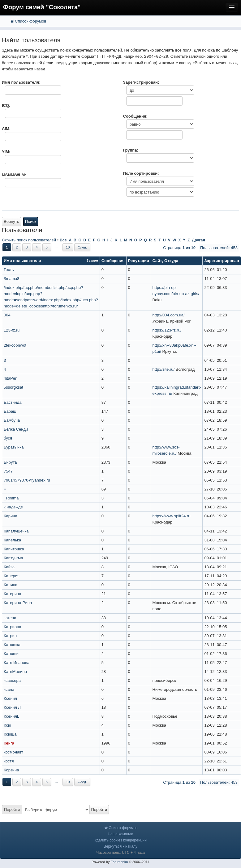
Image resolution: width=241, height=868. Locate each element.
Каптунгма (13, 558)
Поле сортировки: (141, 173)
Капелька (12, 540)
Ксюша (10, 734)
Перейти (12, 810)
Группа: (131, 150)
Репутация (139, 261)
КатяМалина (15, 672)
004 (7, 315)
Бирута (10, 462)
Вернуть (11, 221)
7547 (8, 471)
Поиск (31, 221)
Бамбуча (12, 420)
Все (63, 240)
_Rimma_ (12, 498)
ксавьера (12, 680)
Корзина (11, 770)
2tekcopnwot (15, 345)
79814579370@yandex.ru (27, 480)
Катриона (13, 627)
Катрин (10, 636)
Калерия (12, 576)
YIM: (6, 152)
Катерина (12, 594)
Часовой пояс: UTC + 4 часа (120, 853)
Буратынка (14, 447)
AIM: (6, 129)
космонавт (13, 752)
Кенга (9, 743)
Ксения (10, 698)
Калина (11, 585)
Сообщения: (135, 116)
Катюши (11, 654)
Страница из (179, 248)
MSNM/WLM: (14, 175)
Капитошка (14, 549)
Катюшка (12, 645)
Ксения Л (12, 707)
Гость (9, 270)
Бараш (10, 411)
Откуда (171, 261)
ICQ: (6, 105)
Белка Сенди (16, 429)
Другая (198, 240)
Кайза (9, 567)
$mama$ (12, 279)
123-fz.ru (12, 330)
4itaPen (11, 378)
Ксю (7, 725)
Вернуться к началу (120, 846)
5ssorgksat (13, 387)
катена (10, 618)
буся (8, 438)
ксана (9, 689)
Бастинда (13, 402)
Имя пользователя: (21, 82)
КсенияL (11, 716)
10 (68, 247)
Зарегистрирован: (141, 82)
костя (9, 761)
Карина (11, 516)
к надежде (13, 507)
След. (82, 247)
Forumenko (119, 862)
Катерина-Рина (18, 603)
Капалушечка (16, 531)
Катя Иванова (17, 663)
